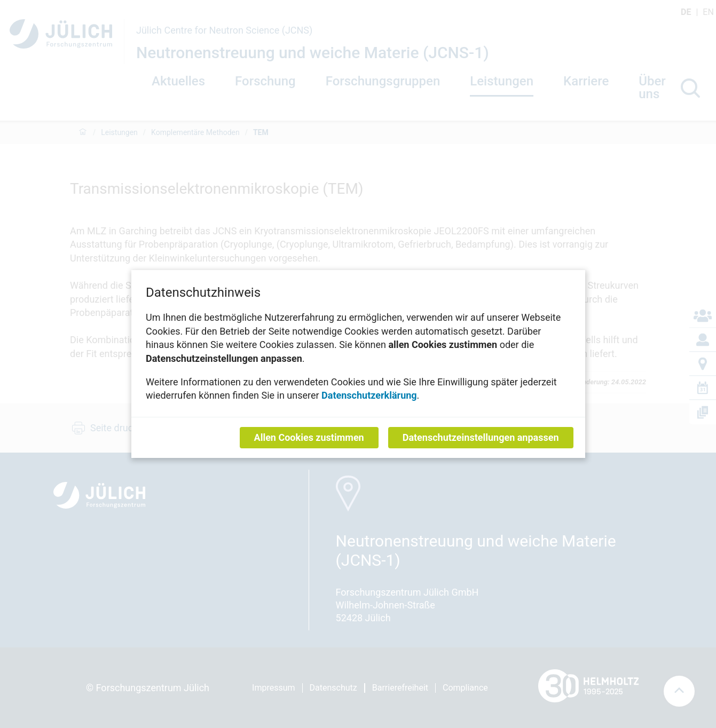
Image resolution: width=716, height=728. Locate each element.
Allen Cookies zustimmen (309, 437)
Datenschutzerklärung (369, 395)
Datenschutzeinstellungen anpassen (480, 437)
